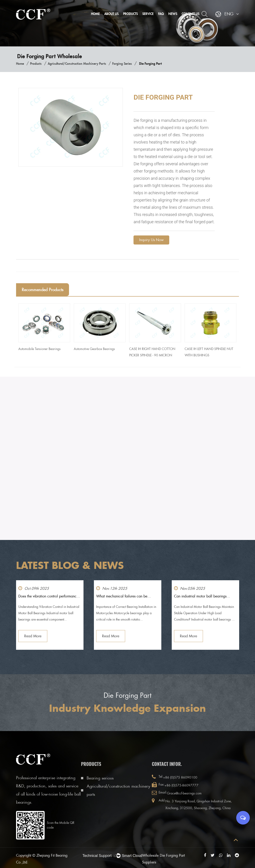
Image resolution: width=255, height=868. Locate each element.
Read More (33, 636)
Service (148, 14)
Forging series (122, 64)
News (173, 14)
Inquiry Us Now (151, 240)
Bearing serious (100, 778)
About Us (111, 14)
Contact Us (191, 14)
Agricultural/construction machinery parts (77, 64)
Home (95, 14)
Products (130, 14)
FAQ (161, 14)
